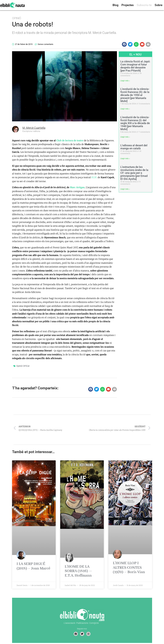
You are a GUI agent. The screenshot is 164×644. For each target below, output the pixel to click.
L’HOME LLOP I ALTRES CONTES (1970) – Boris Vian (129, 568)
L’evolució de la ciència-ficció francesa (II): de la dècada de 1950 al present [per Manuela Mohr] (135, 95)
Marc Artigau (77, 187)
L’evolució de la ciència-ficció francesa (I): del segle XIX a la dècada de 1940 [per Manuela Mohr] (135, 123)
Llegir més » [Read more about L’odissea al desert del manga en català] (125, 159)
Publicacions (82, 623)
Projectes (128, 5)
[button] (124, 44)
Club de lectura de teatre (70, 140)
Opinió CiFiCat (23, 366)
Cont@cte (94, 623)
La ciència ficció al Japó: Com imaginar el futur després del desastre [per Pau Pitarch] (135, 66)
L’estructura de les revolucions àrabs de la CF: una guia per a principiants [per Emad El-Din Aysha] (134, 173)
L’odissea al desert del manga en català (134, 147)
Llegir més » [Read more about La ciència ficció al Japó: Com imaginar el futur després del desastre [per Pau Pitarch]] (125, 81)
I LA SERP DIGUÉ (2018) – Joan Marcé (33, 566)
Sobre (158, 5)
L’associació (70, 623)
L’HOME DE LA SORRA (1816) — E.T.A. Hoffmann (78, 571)
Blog (115, 5)
